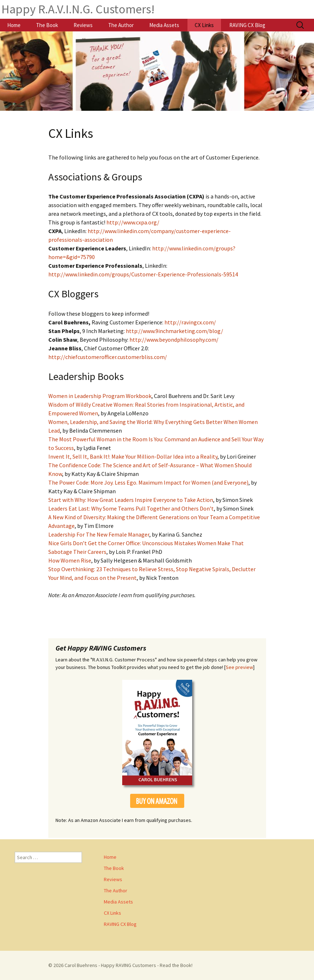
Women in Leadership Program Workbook (100, 396)
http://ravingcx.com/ (190, 322)
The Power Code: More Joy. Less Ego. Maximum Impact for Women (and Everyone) (148, 482)
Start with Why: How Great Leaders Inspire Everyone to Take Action (131, 500)
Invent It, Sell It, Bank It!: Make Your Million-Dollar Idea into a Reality (133, 456)
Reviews (83, 25)
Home (14, 25)
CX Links (204, 25)
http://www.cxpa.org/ (133, 222)
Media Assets (164, 25)
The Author (121, 25)
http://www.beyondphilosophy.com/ (174, 340)
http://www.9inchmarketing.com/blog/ (174, 331)
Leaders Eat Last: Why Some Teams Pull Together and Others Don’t (131, 508)
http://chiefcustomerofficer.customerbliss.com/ (108, 357)
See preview (239, 667)
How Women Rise (70, 560)
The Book (47, 25)
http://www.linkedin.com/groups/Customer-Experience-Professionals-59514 (143, 274)
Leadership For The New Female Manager (99, 534)
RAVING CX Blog (247, 25)
